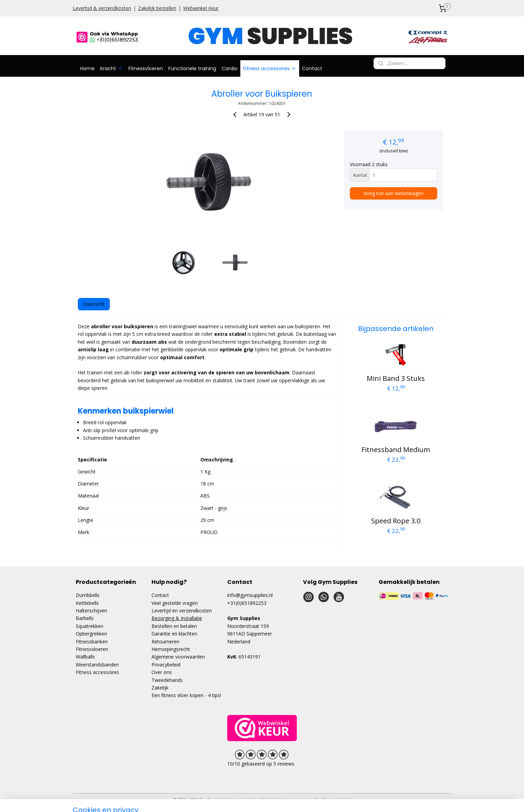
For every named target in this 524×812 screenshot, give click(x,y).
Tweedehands (167, 680)
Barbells (85, 618)
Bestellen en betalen (174, 626)
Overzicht (94, 304)
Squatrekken (90, 626)
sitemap (235, 799)
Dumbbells (88, 595)
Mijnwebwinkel (336, 799)
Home (87, 68)
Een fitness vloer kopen (177, 695)
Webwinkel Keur (201, 8)
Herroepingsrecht (171, 649)
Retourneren (165, 642)
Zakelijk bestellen (157, 8)
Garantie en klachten (174, 634)
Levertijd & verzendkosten (102, 8)
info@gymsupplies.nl (250, 595)
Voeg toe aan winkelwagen (394, 193)
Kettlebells (87, 603)
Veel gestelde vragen (175, 603)
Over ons (162, 672)
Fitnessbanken (92, 642)
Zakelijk (160, 688)
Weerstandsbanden (97, 665)
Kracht (112, 68)
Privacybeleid (166, 665)
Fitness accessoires (270, 68)
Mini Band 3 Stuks (396, 378)
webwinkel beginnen (276, 799)
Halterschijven (91, 611)
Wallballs (85, 657)
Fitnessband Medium (396, 450)
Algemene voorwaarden (178, 657)
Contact (312, 68)
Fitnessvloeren (146, 68)
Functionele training (192, 68)
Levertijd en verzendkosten (182, 611)
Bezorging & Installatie (177, 618)
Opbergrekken (91, 634)
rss (250, 799)
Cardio (230, 68)
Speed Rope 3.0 (396, 521)
